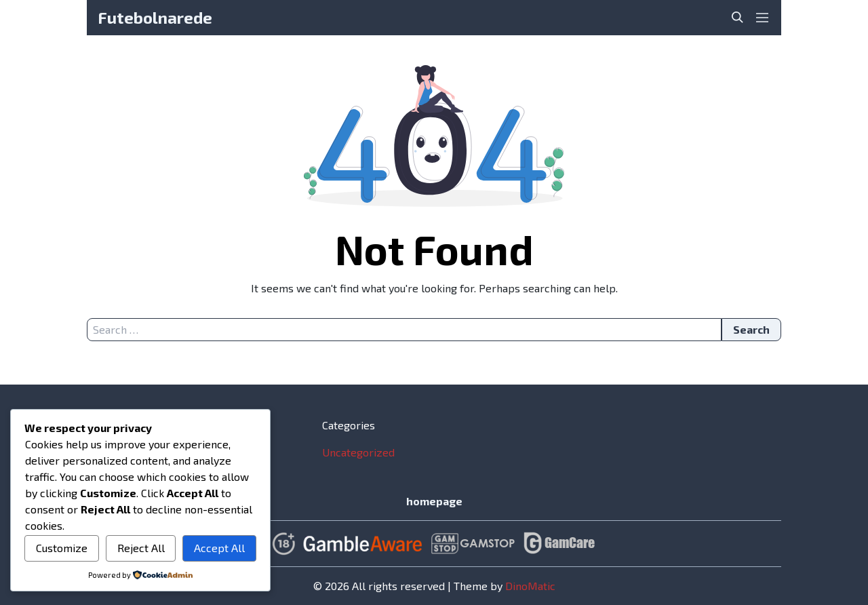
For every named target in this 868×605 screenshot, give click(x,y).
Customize (62, 548)
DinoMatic (530, 586)
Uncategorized (358, 452)
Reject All (141, 548)
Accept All (219, 548)
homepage (434, 501)
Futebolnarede (155, 17)
